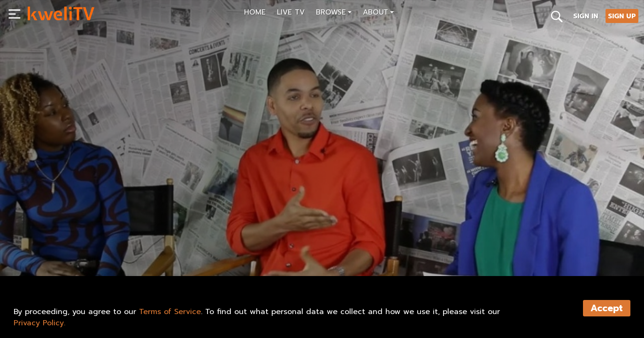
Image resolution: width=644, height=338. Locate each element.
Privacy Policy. (39, 323)
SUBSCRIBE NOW (59, 247)
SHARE (165, 247)
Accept (607, 308)
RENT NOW (120, 247)
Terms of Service (170, 312)
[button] (334, 13)
